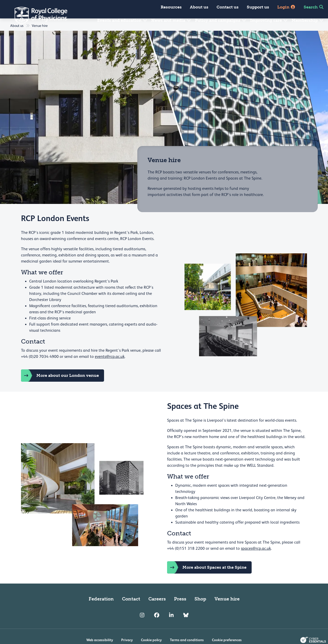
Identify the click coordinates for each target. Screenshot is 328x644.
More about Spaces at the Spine (207, 580)
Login (286, 7)
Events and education (122, 20)
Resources (171, 7)
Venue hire (227, 611)
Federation (101, 611)
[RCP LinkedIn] (171, 628)
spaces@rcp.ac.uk (256, 561)
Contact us (228, 7)
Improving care (269, 20)
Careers (157, 611)
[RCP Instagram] (142, 628)
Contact (131, 611)
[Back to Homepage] (37, 15)
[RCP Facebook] (157, 628)
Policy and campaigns (221, 20)
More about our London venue (60, 388)
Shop (200, 611)
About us (199, 7)
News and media (171, 20)
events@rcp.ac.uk (110, 369)
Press (180, 611)
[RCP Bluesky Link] (186, 628)
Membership (308, 20)
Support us (258, 7)
